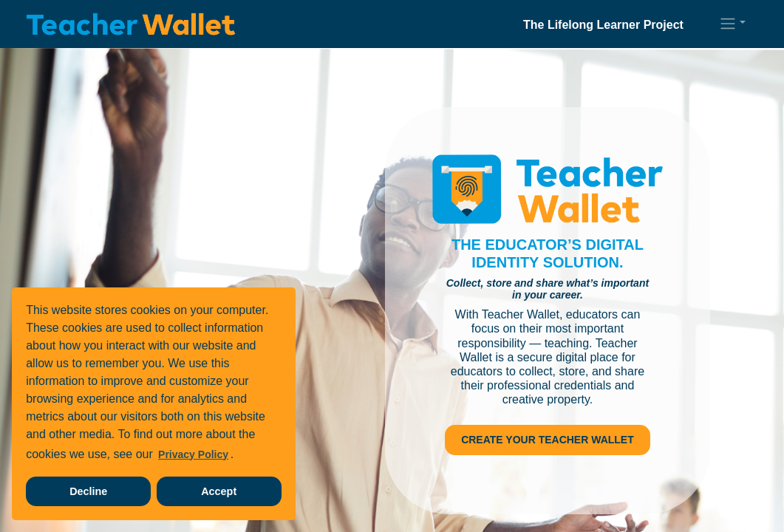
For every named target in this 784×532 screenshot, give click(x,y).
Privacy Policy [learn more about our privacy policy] (193, 454)
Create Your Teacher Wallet (548, 440)
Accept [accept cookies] (219, 491)
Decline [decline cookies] (88, 491)
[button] (732, 24)
